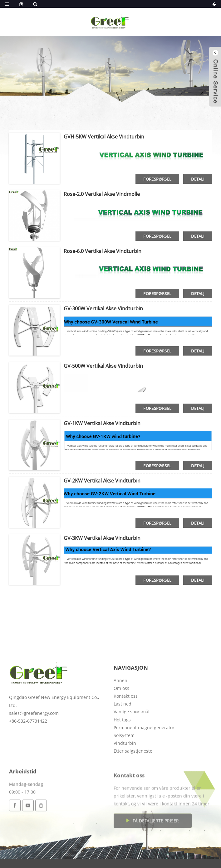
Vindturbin (125, 771)
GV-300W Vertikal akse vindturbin (103, 308)
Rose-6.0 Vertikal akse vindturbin (103, 251)
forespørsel (157, 179)
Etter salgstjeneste (133, 779)
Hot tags (122, 747)
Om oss (121, 716)
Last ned (123, 732)
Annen (120, 708)
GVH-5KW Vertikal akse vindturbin (104, 137)
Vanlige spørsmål (132, 740)
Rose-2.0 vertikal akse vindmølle (102, 194)
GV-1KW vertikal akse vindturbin (102, 423)
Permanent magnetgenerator (144, 755)
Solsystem (124, 763)
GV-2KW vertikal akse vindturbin (102, 481)
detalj (198, 179)
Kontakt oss (126, 724)
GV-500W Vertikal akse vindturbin (103, 366)
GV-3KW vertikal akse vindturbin (102, 538)
